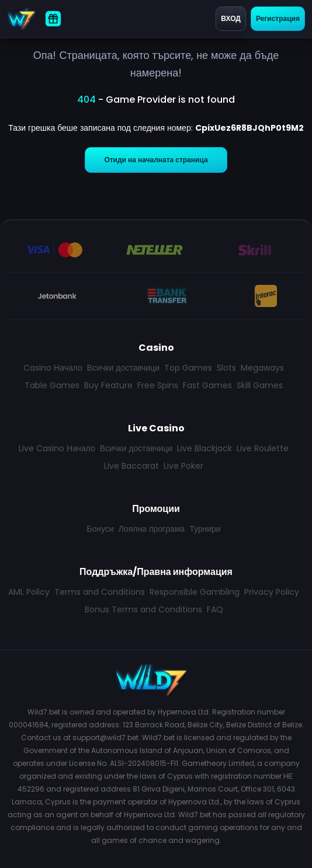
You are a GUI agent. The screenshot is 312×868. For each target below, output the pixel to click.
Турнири (205, 529)
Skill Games (260, 385)
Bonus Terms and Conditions (143, 609)
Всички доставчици (123, 368)
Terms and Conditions (100, 592)
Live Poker (183, 466)
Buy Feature (108, 385)
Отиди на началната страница (156, 160)
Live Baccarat (131, 466)
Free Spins (158, 385)
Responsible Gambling (195, 592)
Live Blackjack (204, 448)
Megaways (262, 368)
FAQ (215, 609)
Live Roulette (263, 448)
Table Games (52, 385)
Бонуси (100, 529)
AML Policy (29, 592)
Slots (226, 368)
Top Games (188, 368)
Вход (231, 18)
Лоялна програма (152, 529)
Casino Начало (53, 368)
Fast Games (207, 385)
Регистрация (278, 18)
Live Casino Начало (57, 448)
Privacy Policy (272, 592)
